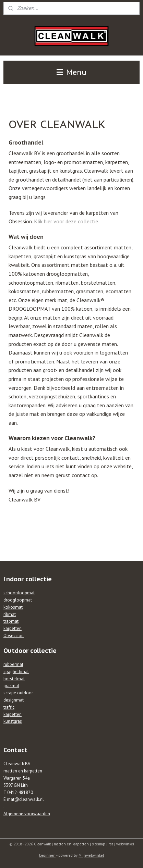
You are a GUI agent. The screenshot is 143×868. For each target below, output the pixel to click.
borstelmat (14, 679)
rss (111, 844)
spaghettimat (16, 672)
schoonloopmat (19, 593)
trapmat (11, 621)
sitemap (99, 844)
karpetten (13, 628)
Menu (71, 72)
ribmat (10, 614)
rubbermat (13, 664)
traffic (9, 707)
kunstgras (13, 721)
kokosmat (13, 607)
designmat (14, 700)
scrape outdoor (18, 693)
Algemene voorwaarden (27, 814)
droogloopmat (18, 600)
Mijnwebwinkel (91, 855)
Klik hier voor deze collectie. (67, 221)
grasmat (11, 686)
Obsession (14, 636)
